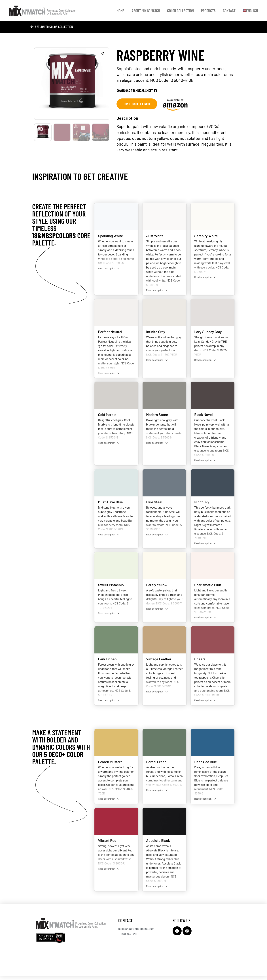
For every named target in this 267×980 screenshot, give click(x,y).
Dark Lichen (107, 661)
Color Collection (180, 11)
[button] (103, 54)
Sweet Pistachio (111, 587)
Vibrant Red (107, 844)
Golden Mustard (110, 765)
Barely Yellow (157, 587)
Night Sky (202, 503)
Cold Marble (107, 416)
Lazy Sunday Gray (208, 332)
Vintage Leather (159, 661)
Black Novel (204, 416)
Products (208, 11)
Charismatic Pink (208, 587)
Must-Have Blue (110, 503)
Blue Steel (154, 503)
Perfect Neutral (110, 332)
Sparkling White (111, 236)
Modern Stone (157, 416)
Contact (229, 11)
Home (121, 11)
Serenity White (206, 236)
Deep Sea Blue (206, 765)
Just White (155, 236)
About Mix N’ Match (146, 11)
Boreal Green (156, 765)
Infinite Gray (156, 332)
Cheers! (201, 661)
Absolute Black (158, 844)
